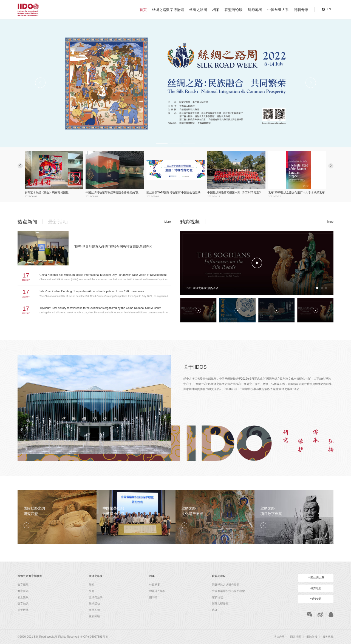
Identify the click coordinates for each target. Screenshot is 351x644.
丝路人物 (94, 610)
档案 (216, 10)
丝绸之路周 (198, 10)
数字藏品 (23, 585)
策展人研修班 (220, 604)
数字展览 (23, 591)
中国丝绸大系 (278, 10)
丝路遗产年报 (157, 591)
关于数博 (23, 610)
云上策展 (23, 597)
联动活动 (94, 604)
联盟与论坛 (233, 10)
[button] (161, 143)
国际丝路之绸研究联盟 (226, 585)
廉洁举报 (312, 637)
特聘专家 (301, 10)
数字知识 (23, 604)
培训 (215, 610)
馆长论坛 (217, 597)
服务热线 (328, 637)
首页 (143, 10)
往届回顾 (94, 616)
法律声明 (279, 637)
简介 (92, 591)
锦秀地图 (255, 10)
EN (329, 9)
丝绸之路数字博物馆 (168, 10)
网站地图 (296, 637)
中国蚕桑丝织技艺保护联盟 (228, 591)
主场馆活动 (96, 597)
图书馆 (153, 597)
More (167, 222)
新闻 (92, 585)
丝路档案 (155, 585)
